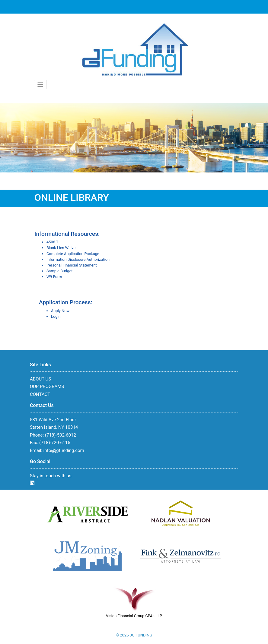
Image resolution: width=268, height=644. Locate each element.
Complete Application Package (73, 254)
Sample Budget (59, 271)
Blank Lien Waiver (62, 248)
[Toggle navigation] (40, 85)
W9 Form (54, 277)
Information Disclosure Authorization (78, 259)
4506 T (52, 242)
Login (56, 316)
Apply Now (60, 311)
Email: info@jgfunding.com (57, 450)
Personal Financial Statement (72, 265)
